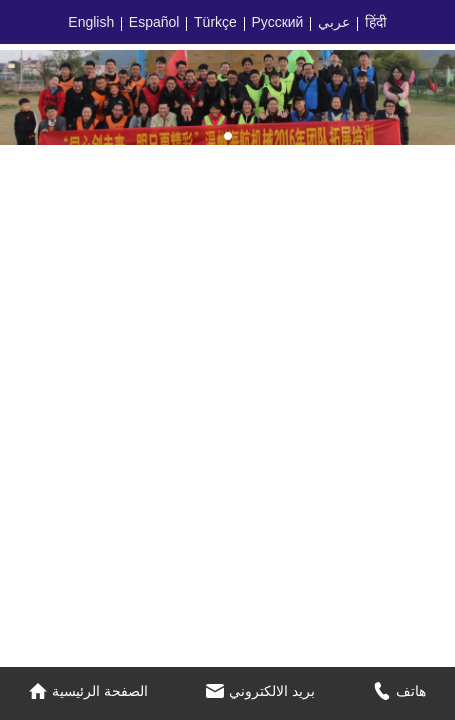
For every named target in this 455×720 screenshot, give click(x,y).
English (91, 22)
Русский (277, 22)
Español (154, 22)
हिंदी (376, 22)
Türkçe (215, 22)
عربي (334, 22)
